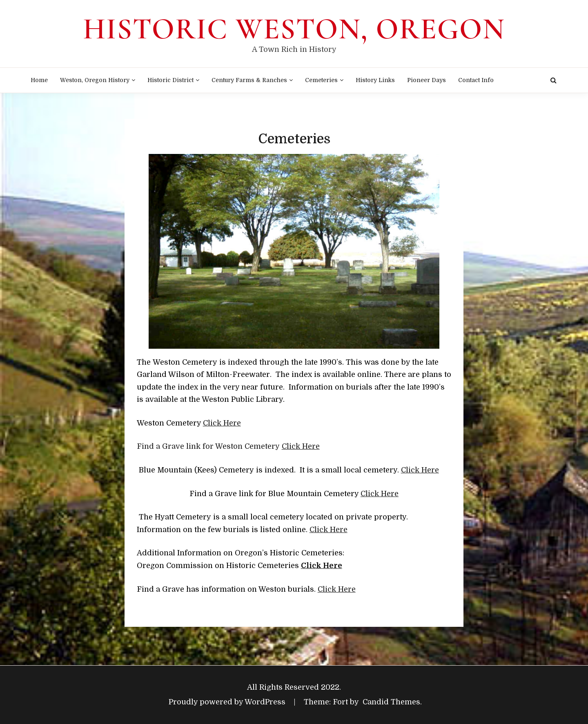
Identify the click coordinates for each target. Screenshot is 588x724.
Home (39, 80)
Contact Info (476, 80)
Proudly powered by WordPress (228, 702)
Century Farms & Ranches (249, 80)
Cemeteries (321, 80)
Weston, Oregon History (95, 80)
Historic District (170, 80)
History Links (375, 80)
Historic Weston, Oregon (294, 29)
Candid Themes (391, 702)
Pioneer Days (427, 80)
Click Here (222, 423)
